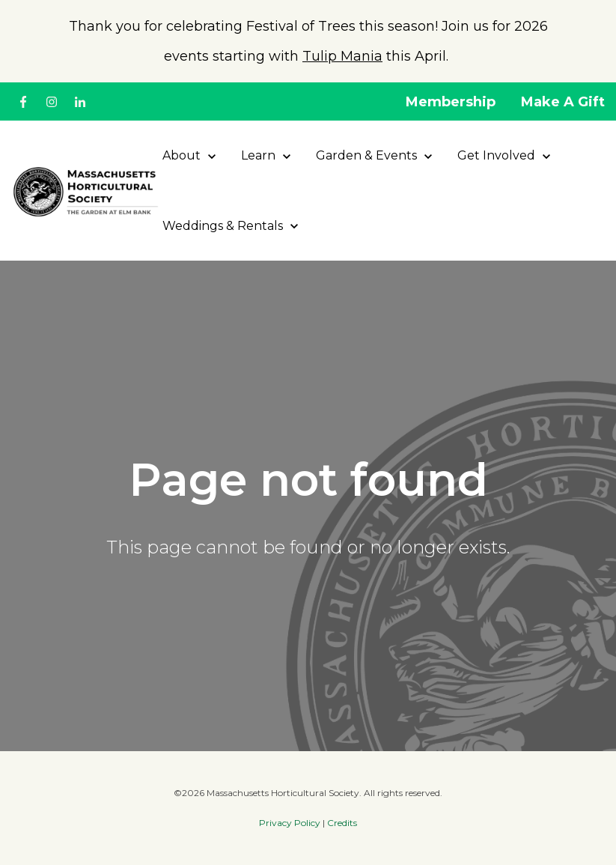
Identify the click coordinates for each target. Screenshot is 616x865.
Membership (451, 102)
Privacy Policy (290, 823)
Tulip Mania (342, 56)
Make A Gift (563, 102)
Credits (342, 823)
